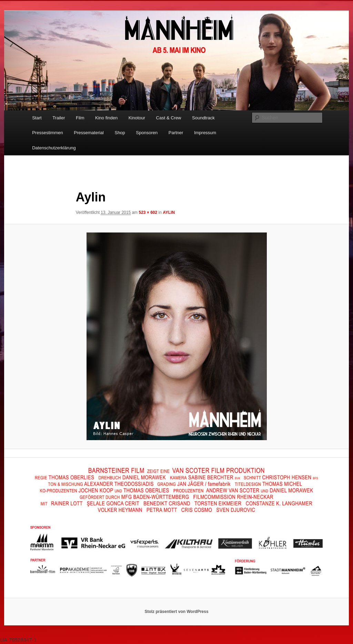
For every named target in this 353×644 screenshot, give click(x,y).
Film (80, 118)
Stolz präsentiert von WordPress (176, 612)
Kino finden (106, 118)
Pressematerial (89, 133)
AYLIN (169, 212)
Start (37, 118)
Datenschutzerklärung (54, 148)
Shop (120, 133)
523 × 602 (148, 212)
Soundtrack (203, 118)
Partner (176, 133)
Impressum (205, 133)
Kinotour (137, 118)
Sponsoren (147, 133)
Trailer (59, 118)
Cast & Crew (169, 118)
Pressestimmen (48, 133)
